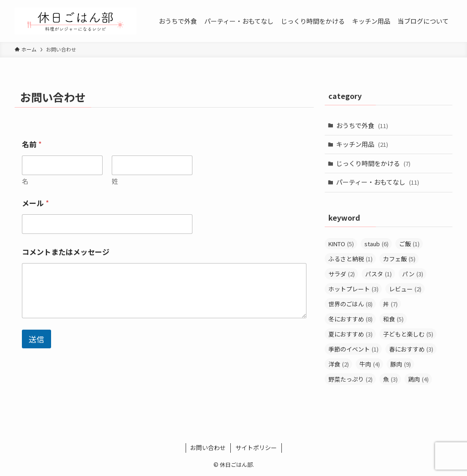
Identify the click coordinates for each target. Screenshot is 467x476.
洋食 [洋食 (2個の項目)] (339, 364)
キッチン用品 (362, 144)
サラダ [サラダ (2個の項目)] (342, 274)
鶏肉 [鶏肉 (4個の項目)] (418, 379)
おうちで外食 (362, 125)
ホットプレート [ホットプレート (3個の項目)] (353, 289)
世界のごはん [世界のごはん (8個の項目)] (350, 304)
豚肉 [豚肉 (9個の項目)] (401, 364)
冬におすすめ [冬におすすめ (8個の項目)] (350, 319)
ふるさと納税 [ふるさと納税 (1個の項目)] (350, 259)
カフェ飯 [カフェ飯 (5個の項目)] (399, 259)
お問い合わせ (208, 448)
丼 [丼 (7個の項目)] (390, 304)
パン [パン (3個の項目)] (413, 274)
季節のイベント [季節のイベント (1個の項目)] (353, 349)
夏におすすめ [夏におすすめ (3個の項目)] (350, 334)
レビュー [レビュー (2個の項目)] (405, 289)
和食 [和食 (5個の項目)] (393, 319)
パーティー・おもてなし (378, 182)
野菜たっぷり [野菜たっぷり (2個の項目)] (350, 379)
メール (35, 203)
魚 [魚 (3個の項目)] (390, 379)
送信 (36, 339)
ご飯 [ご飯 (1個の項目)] (409, 244)
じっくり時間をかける (373, 163)
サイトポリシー (256, 448)
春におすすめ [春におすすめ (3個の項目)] (411, 349)
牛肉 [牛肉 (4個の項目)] (370, 364)
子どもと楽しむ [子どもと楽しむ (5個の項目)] (408, 334)
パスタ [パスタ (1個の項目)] (379, 274)
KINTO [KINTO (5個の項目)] (341, 244)
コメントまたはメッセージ (66, 252)
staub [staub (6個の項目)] (376, 244)
